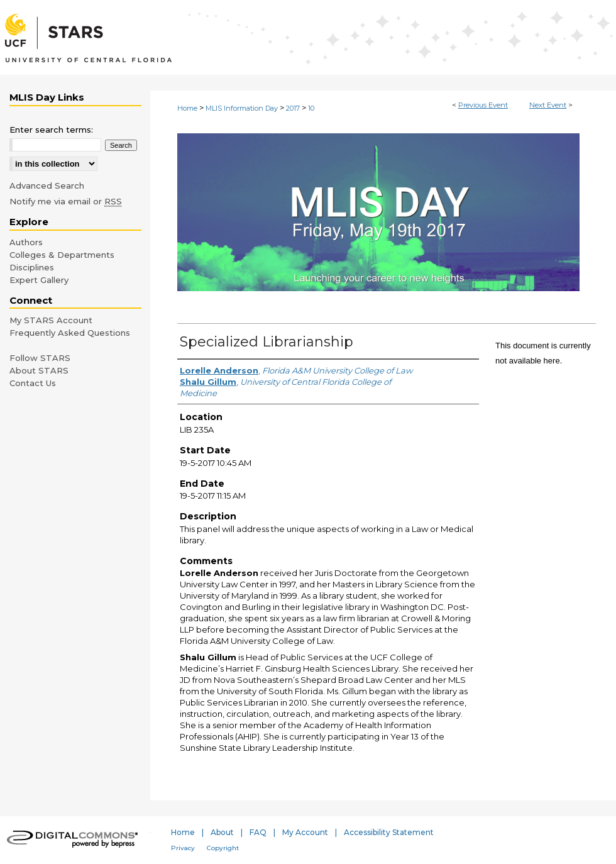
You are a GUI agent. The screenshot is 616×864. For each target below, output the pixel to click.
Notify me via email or (66, 201)
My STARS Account (51, 320)
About (222, 832)
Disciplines (32, 267)
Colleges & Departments (62, 255)
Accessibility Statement (389, 832)
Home (187, 108)
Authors (26, 242)
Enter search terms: (51, 130)
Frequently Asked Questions (70, 333)
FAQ (258, 832)
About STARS (39, 370)
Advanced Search (47, 186)
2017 (294, 108)
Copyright (223, 848)
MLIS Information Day (243, 108)
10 (311, 108)
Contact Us (33, 383)
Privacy (183, 848)
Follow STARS (40, 358)
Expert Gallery (39, 280)
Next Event (548, 105)
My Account (305, 832)
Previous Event (483, 105)
